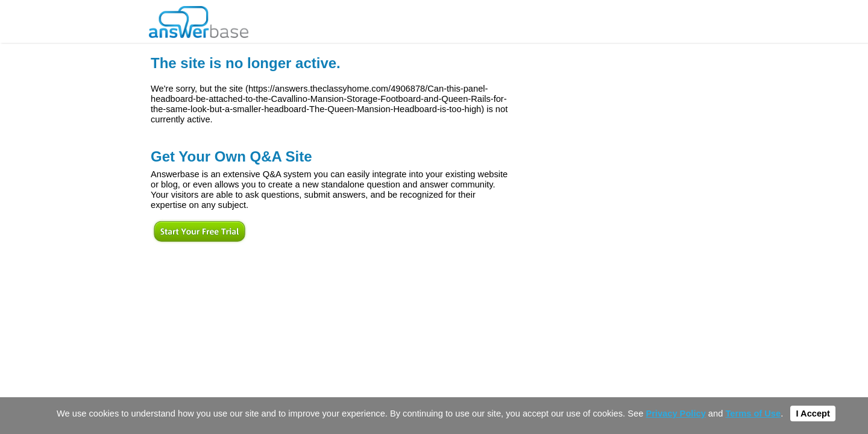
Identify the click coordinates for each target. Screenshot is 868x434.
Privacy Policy (675, 414)
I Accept (813, 414)
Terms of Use (753, 414)
